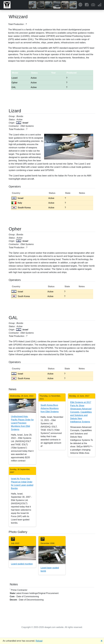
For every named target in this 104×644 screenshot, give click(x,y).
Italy (17, 203)
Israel (17, 198)
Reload (39, 641)
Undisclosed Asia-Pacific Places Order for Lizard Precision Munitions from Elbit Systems (22, 423)
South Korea (21, 208)
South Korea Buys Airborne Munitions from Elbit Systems (50, 408)
